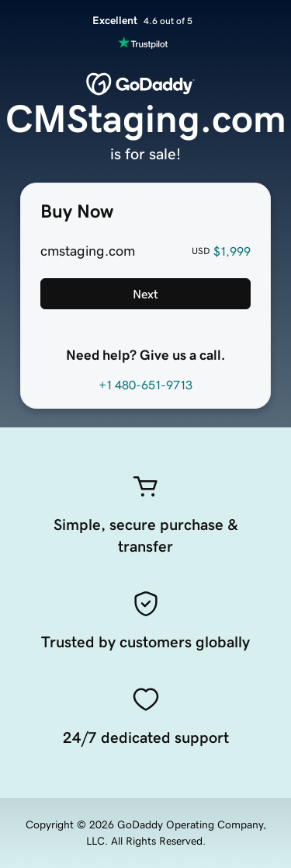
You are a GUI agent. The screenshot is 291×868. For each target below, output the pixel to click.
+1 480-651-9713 (145, 385)
